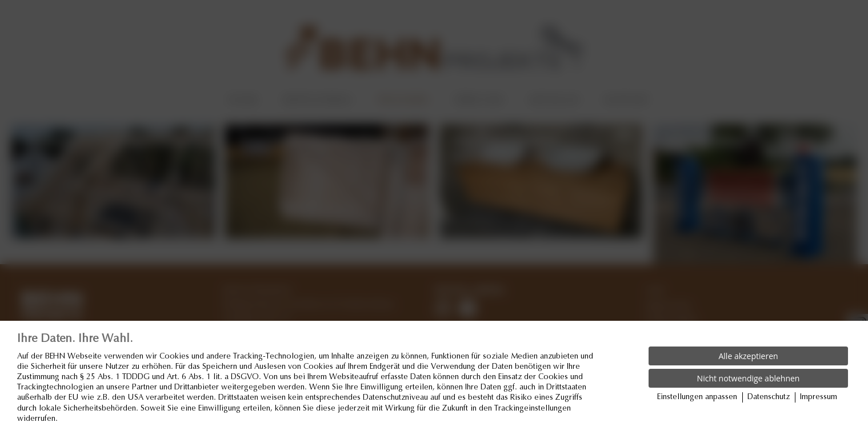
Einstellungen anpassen (697, 397)
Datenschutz (769, 397)
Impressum (819, 397)
